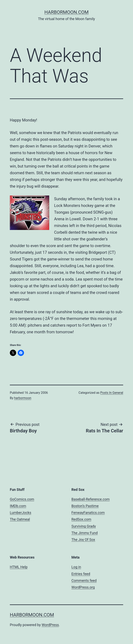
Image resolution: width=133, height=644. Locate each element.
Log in (76, 567)
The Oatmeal (20, 519)
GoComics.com (22, 499)
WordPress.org (83, 587)
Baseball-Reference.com (91, 499)
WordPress (50, 625)
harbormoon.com (67, 12)
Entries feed (81, 574)
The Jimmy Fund (85, 533)
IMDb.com (18, 506)
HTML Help (19, 567)
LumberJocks (21, 513)
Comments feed (84, 581)
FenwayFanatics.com (88, 513)
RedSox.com (81, 519)
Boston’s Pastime (85, 506)
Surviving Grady (84, 526)
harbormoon (23, 398)
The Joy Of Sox (83, 540)
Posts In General (112, 393)
